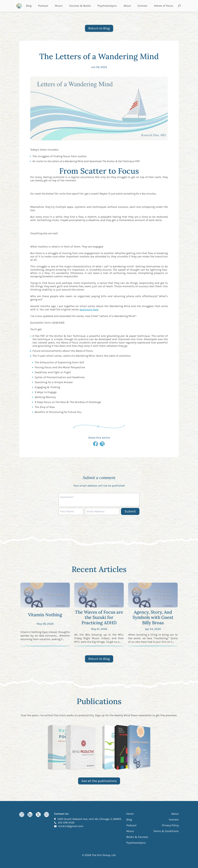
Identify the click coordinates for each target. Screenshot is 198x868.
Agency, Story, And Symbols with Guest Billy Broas (153, 617)
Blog (29, 6)
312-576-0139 (66, 823)
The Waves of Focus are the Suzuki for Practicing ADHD (99, 617)
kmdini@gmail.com (71, 826)
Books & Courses (137, 837)
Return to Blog (99, 28)
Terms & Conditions (166, 831)
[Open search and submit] (179, 6)
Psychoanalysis (107, 6)
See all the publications (99, 781)
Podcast (43, 6)
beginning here (89, 309)
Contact (142, 6)
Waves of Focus (164, 6)
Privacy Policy (170, 825)
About (127, 6)
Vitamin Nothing (45, 615)
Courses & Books (80, 6)
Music (59, 6)
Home (130, 814)
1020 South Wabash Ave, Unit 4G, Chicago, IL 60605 (89, 819)
